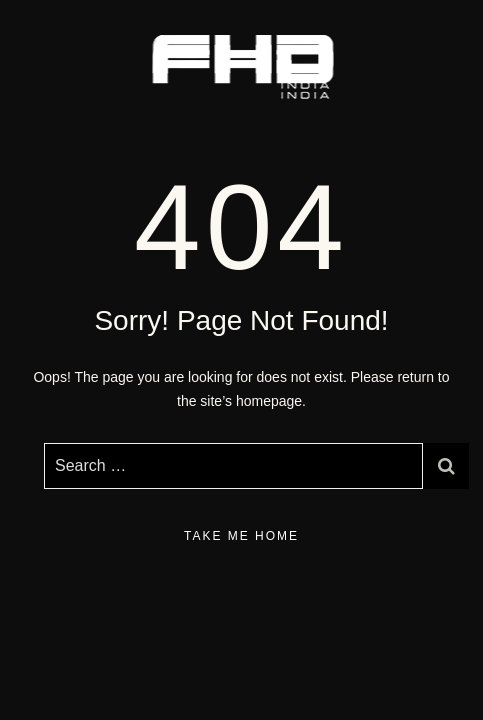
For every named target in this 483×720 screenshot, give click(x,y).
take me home (241, 536)
